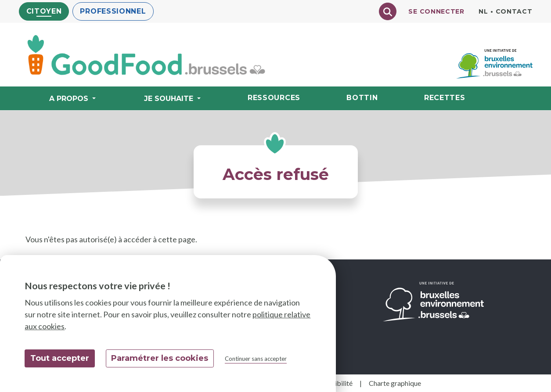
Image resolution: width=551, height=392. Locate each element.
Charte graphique (395, 383)
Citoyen (44, 11)
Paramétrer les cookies (160, 358)
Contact (514, 11)
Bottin (362, 98)
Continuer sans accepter (256, 359)
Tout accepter (60, 358)
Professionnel (113, 11)
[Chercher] (388, 11)
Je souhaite (170, 99)
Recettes (445, 98)
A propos (70, 99)
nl (483, 11)
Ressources (274, 98)
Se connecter (436, 11)
